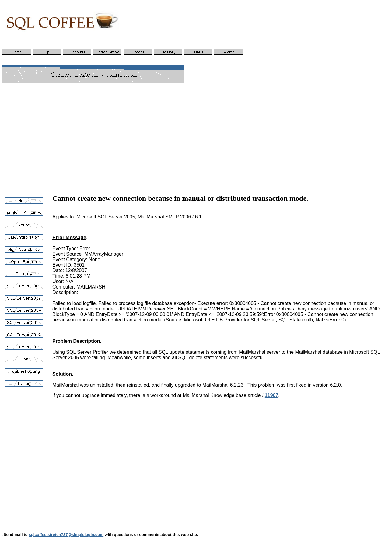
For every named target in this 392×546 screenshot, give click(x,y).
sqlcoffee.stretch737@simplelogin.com (66, 535)
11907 (272, 395)
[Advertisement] (196, 131)
